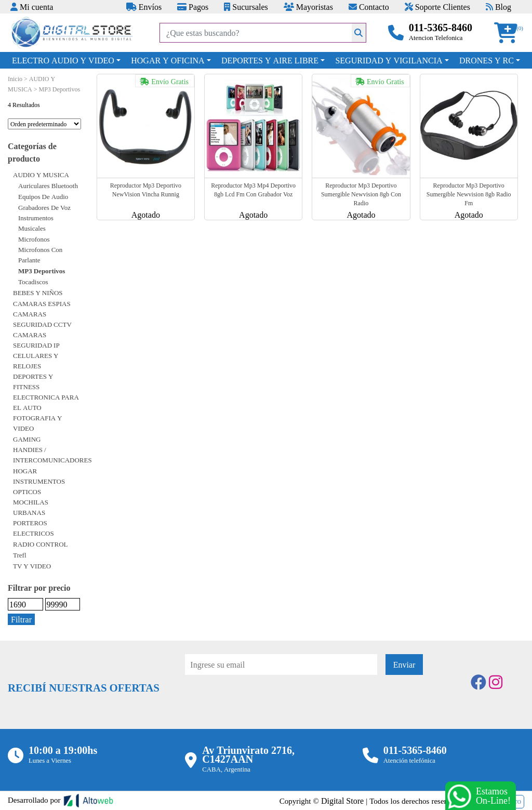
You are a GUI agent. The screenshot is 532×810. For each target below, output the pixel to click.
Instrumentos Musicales (36, 223)
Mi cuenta (32, 7)
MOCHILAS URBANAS (31, 507)
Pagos (193, 7)
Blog (498, 7)
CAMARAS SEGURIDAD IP (36, 340)
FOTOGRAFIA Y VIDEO (38, 423)
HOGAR (25, 471)
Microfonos (34, 239)
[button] (509, 33)
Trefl (20, 555)
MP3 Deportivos (42, 271)
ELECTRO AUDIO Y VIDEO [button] (63, 60)
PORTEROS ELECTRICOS (34, 528)
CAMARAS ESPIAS (42, 303)
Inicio (15, 79)
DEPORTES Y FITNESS (33, 381)
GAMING (27, 439)
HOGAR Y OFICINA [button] (168, 60)
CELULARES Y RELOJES (36, 361)
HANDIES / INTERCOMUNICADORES (52, 455)
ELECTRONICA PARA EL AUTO (46, 402)
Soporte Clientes (437, 7)
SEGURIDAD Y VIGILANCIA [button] (389, 60)
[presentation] (264, 703)
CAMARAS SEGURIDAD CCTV (42, 319)
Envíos (144, 7)
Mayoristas (308, 7)
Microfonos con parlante (40, 255)
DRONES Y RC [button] (487, 60)
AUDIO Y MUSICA (41, 175)
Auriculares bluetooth (48, 185)
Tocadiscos (33, 282)
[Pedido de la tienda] (44, 124)
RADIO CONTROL (41, 544)
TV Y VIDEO (32, 566)
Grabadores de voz (44, 207)
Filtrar (21, 619)
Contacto (369, 7)
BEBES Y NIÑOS (38, 293)
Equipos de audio (43, 196)
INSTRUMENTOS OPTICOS (39, 486)
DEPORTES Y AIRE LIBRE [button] (270, 60)
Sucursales (246, 7)
